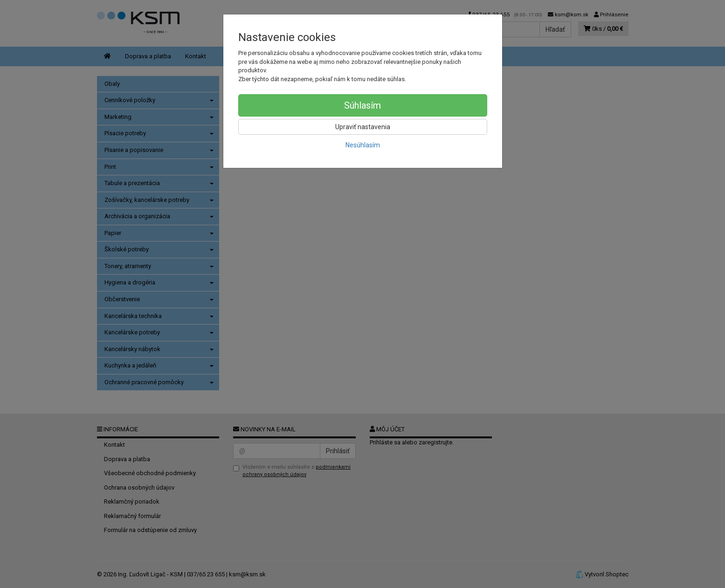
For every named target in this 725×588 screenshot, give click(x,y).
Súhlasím (362, 105)
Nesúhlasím (363, 145)
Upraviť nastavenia (363, 127)
